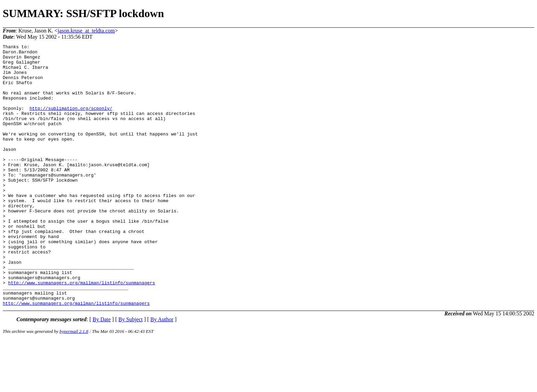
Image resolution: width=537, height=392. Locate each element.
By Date (102, 372)
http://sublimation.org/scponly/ (71, 121)
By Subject (131, 372)
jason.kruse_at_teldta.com (86, 31)
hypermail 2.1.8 (74, 384)
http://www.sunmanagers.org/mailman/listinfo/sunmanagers (82, 331)
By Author (162, 372)
